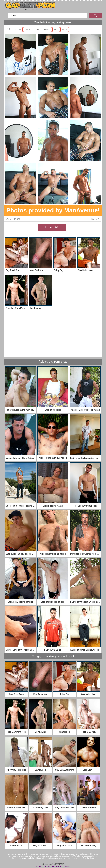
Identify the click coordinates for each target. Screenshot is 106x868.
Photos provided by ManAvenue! (53, 210)
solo (56, 30)
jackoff (18, 30)
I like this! (52, 227)
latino (37, 30)
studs (65, 30)
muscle (47, 30)
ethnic (28, 30)
